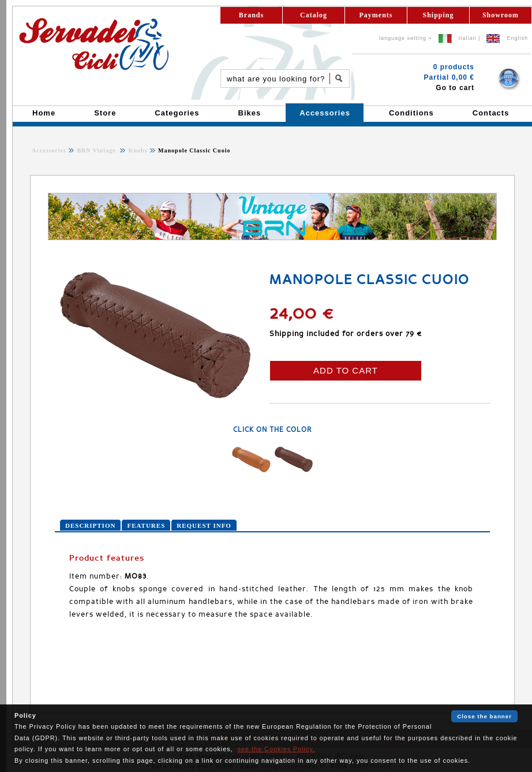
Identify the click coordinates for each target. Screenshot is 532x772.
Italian (468, 38)
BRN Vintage (97, 150)
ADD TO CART (346, 370)
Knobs (137, 150)
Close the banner (484, 716)
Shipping (438, 15)
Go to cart (455, 88)
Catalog (314, 15)
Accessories (49, 150)
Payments (376, 15)
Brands (251, 15)
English (517, 38)
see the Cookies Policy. (276, 749)
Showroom (501, 15)
